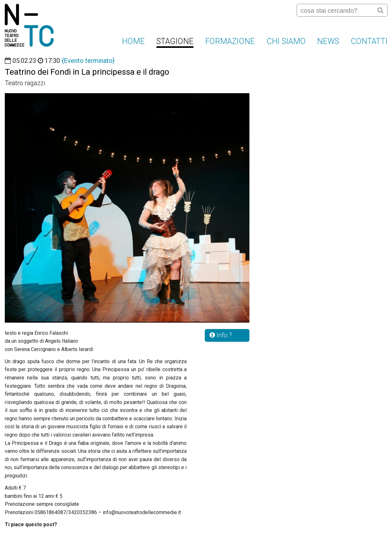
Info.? (221, 335)
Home (133, 41)
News (328, 41)
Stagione (175, 41)
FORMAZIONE (230, 41)
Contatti (369, 41)
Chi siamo (286, 41)
